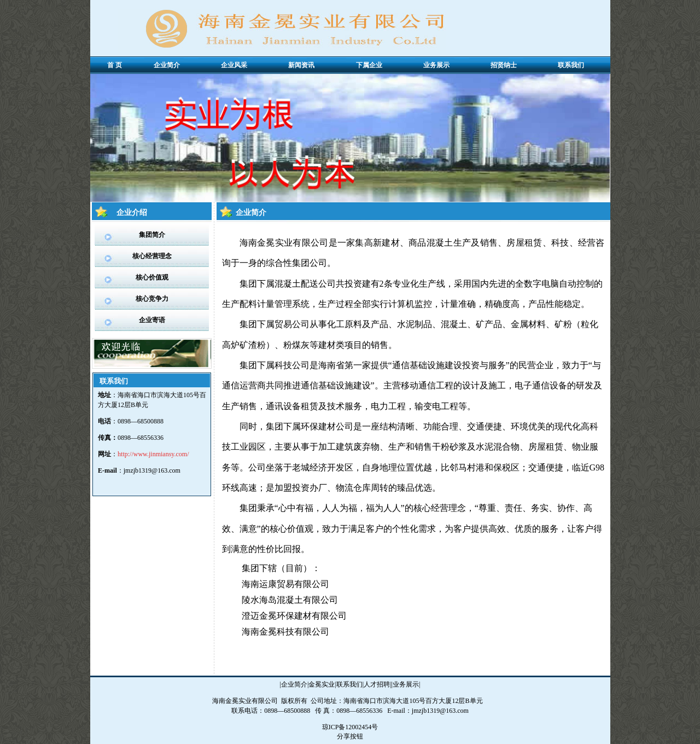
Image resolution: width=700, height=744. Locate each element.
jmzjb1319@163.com (152, 470)
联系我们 (349, 684)
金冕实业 (322, 684)
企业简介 (294, 684)
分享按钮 (350, 736)
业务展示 (406, 684)
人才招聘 (377, 684)
